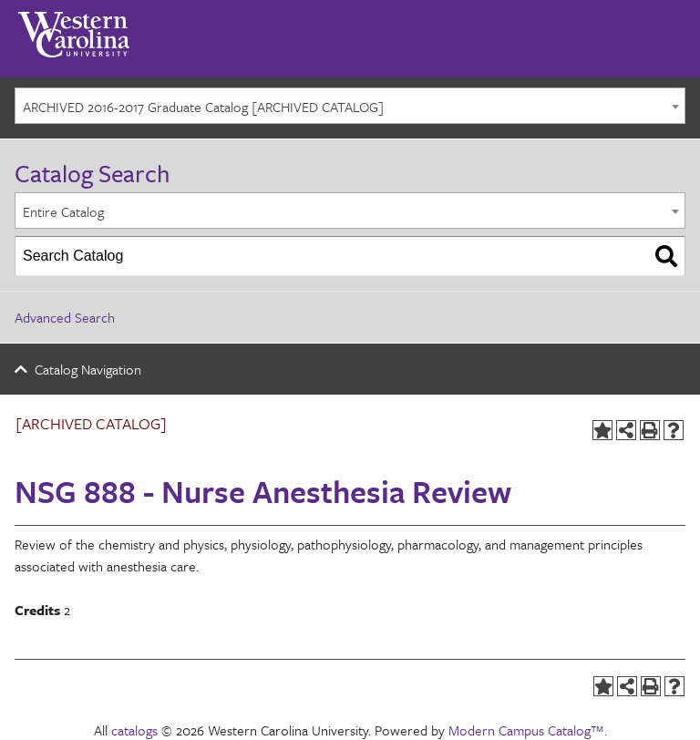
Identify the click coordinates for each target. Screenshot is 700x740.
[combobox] (350, 106)
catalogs (134, 730)
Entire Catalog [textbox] (63, 211)
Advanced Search (65, 317)
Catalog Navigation (88, 369)
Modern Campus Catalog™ (526, 730)
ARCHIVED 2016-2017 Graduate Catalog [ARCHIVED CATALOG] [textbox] (203, 107)
